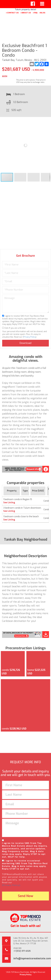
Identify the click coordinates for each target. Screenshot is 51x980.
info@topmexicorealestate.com (32, 958)
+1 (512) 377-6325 (22, 951)
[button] (48, 121)
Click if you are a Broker (14, 328)
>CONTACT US (12, 13)
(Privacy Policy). (11, 885)
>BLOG (42, 13)
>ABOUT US (26, 13)
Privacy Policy (30, 337)
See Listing (9, 502)
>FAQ (35, 13)
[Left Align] (33, 4)
